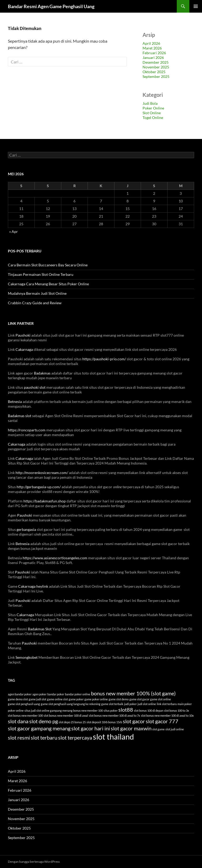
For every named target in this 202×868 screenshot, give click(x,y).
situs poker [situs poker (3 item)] (111, 710)
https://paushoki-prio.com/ (104, 359)
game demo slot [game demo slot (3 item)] (18, 699)
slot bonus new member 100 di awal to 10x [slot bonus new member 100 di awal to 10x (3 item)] (167, 715)
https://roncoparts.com (27, 430)
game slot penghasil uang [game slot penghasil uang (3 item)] (24, 704)
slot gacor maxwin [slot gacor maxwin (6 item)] (131, 728)
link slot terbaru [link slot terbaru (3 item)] (167, 704)
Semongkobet (27, 657)
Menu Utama (196, 6)
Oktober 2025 (154, 72)
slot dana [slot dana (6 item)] (18, 721)
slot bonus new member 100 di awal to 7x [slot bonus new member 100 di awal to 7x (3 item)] (115, 715)
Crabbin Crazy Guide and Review (35, 303)
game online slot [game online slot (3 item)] (57, 699)
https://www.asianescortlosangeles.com (55, 558)
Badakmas (42, 373)
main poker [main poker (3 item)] (185, 704)
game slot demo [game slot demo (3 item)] (119, 699)
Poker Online (153, 108)
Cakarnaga (24, 349)
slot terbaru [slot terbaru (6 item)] (44, 737)
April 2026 (151, 43)
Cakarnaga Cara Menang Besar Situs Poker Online (48, 284)
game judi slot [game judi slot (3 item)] (37, 699)
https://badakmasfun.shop (45, 501)
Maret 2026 (152, 48)
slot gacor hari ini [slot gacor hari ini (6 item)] (91, 728)
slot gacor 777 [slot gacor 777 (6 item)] (162, 721)
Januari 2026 (153, 58)
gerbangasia (26, 529)
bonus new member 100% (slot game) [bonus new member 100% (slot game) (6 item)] (133, 693)
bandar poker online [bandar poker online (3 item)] (78, 694)
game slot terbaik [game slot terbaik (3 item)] (112, 704)
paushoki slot (35, 387)
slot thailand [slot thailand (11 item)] (113, 737)
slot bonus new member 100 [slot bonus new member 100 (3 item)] (25, 715)
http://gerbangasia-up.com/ (39, 487)
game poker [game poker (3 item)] (76, 699)
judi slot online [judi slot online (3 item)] (147, 704)
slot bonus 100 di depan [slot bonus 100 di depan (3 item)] (149, 710)
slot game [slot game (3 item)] (158, 729)
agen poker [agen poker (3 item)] (39, 694)
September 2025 (156, 76)
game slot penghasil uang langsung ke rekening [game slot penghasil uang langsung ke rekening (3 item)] (71, 704)
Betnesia (15, 401)
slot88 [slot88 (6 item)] (126, 710)
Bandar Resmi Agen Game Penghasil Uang (51, 6)
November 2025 (156, 67)
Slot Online (152, 113)
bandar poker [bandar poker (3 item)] (56, 694)
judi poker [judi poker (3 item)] (130, 704)
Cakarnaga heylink (33, 586)
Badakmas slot (20, 416)
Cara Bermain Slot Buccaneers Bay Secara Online (48, 265)
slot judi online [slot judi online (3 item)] (175, 729)
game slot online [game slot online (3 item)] (161, 699)
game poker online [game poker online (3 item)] (96, 699)
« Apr (14, 231)
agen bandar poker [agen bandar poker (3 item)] (20, 694)
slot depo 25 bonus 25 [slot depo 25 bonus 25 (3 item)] (72, 722)
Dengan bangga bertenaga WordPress (34, 862)
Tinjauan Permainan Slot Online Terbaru (41, 274)
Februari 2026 (154, 53)
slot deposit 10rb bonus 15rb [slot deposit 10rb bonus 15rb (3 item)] (104, 722)
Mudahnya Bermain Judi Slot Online (37, 293)
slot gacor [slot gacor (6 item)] (134, 721)
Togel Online (153, 118)
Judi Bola (150, 103)
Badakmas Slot (40, 629)
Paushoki (23, 335)
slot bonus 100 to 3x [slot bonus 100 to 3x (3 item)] (177, 710)
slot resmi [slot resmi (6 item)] (19, 737)
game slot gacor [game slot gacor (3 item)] (139, 699)
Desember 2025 (156, 62)
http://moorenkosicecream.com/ (42, 473)
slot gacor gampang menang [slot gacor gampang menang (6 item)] (39, 728)
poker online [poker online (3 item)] (16, 710)
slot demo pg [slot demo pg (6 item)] (44, 721)
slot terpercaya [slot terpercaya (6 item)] (75, 737)
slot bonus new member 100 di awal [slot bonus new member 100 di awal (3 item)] (66, 715)
